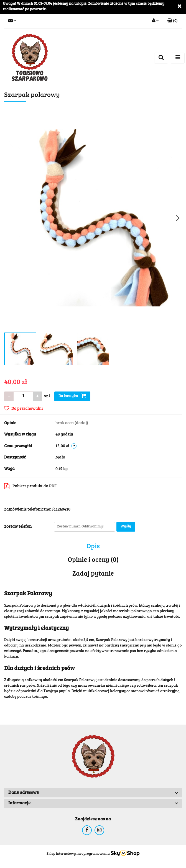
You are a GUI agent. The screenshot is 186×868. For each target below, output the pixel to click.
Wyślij (126, 527)
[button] (172, 21)
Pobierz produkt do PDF (30, 486)
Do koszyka (72, 396)
